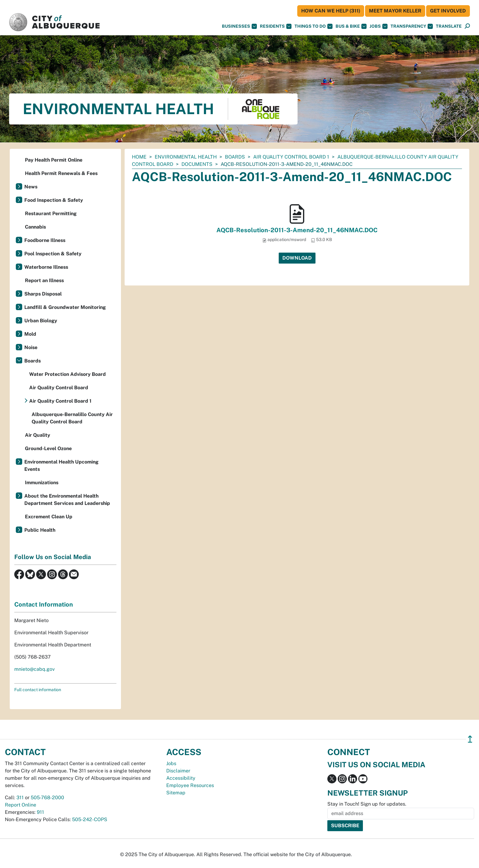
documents (197, 164)
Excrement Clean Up (49, 517)
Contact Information (44, 604)
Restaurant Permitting (51, 213)
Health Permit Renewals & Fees (61, 173)
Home (139, 157)
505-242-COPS (90, 819)
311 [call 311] (20, 798)
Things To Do (314, 26)
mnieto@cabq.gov (34, 669)
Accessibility (181, 778)
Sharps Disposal (43, 294)
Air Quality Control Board (59, 388)
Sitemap (176, 793)
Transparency (412, 26)
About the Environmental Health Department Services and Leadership (67, 500)
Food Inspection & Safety (54, 200)
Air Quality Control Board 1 (291, 157)
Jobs (379, 26)
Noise (31, 347)
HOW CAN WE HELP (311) (331, 11)
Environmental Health (186, 157)
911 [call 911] (40, 812)
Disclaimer (178, 771)
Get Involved (448, 11)
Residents (276, 26)
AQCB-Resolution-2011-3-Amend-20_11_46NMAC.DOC (297, 230)
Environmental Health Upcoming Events (61, 466)
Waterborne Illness (46, 267)
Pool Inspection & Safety (53, 254)
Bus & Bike (351, 26)
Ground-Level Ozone (48, 448)
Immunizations (42, 483)
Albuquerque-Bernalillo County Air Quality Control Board (72, 418)
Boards (235, 157)
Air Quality (38, 435)
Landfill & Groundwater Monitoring (65, 307)
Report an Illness (44, 280)
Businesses (239, 26)
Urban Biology (41, 321)
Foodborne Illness (45, 240)
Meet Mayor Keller (395, 11)
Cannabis (35, 227)
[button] (449, 26)
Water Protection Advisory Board (67, 374)
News (31, 187)
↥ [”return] (470, 739)
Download (297, 258)
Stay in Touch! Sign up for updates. (367, 804)
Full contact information (38, 690)
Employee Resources (190, 785)
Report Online (21, 805)
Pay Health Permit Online (54, 160)
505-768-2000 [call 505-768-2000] (47, 798)
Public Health (40, 530)
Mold (30, 334)
